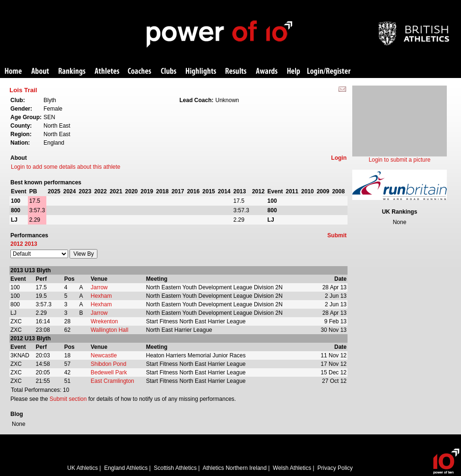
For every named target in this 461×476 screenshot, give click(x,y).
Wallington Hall (110, 330)
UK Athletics (83, 468)
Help (294, 72)
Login (339, 158)
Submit (337, 235)
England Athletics (126, 468)
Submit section (68, 399)
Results (236, 72)
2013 (31, 244)
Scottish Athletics (175, 468)
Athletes (107, 72)
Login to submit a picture (400, 160)
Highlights (201, 72)
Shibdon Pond (109, 364)
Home (13, 72)
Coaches (139, 72)
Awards (267, 72)
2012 (17, 244)
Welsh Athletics (292, 468)
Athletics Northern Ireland (235, 468)
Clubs (169, 72)
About (40, 72)
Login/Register (329, 72)
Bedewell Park (109, 372)
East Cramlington (113, 381)
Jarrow (99, 287)
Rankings (72, 72)
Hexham (101, 296)
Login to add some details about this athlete (66, 167)
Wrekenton (104, 321)
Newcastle (104, 355)
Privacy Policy (335, 468)
